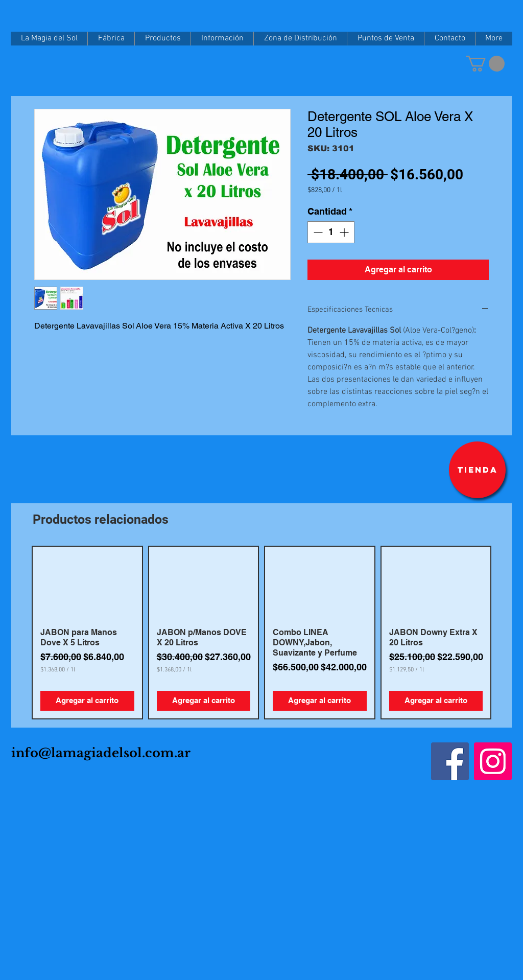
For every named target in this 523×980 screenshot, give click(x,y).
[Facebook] (450, 761)
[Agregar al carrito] (87, 701)
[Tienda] (477, 470)
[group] (261, 633)
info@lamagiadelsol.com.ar (101, 753)
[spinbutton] (331, 232)
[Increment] (345, 232)
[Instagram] (493, 761)
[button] (485, 64)
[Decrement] (317, 232)
